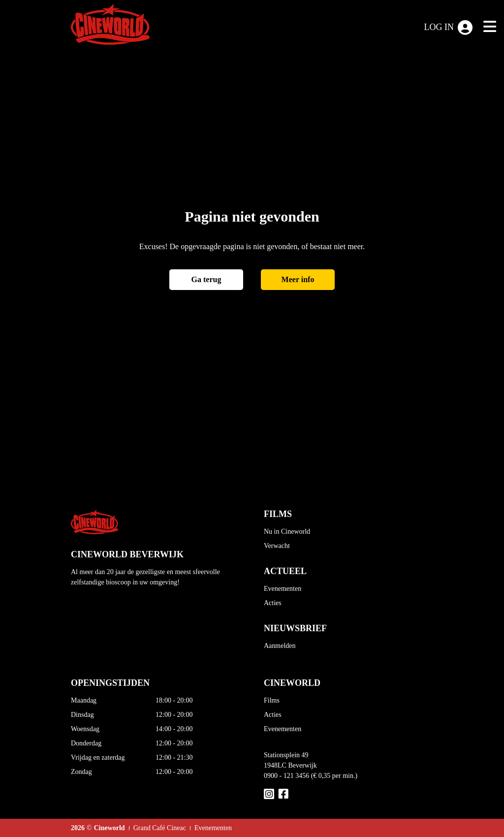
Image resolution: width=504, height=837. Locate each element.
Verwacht (277, 546)
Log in (449, 28)
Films (272, 700)
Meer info (298, 279)
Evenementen (283, 589)
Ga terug (206, 279)
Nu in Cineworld (287, 531)
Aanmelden (280, 646)
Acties (273, 603)
